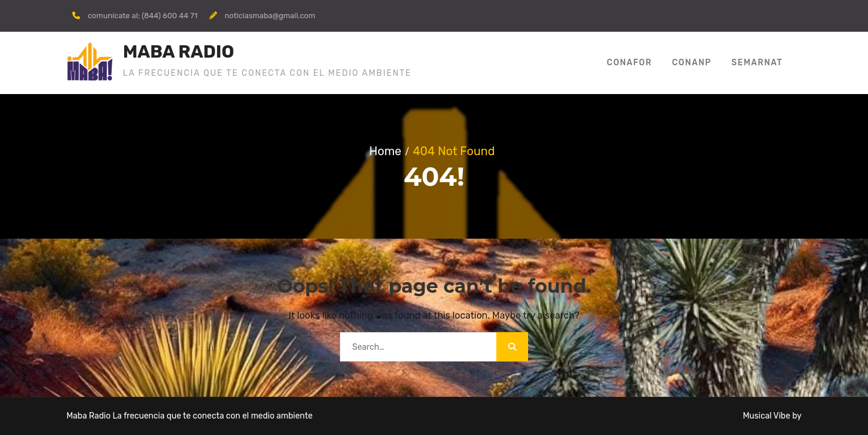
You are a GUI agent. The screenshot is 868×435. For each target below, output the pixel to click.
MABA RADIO (178, 52)
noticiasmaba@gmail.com (270, 16)
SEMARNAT (757, 63)
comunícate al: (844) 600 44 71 (143, 16)
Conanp (692, 63)
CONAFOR (630, 63)
